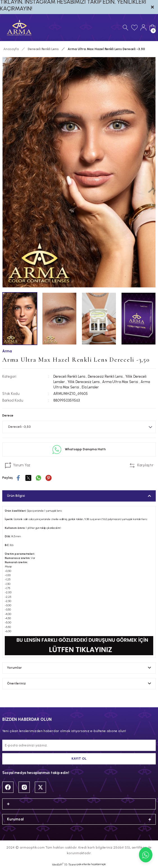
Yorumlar (14, 668)
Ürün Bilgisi (16, 496)
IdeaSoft (58, 864)
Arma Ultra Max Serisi (120, 382)
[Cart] (152, 28)
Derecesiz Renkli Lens (105, 376)
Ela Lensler (90, 387)
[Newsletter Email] (79, 745)
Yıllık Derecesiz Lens (83, 382)
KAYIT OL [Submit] (79, 759)
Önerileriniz (16, 683)
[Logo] (19, 28)
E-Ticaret (71, 864)
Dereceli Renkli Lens (69, 376)
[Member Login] (143, 28)
